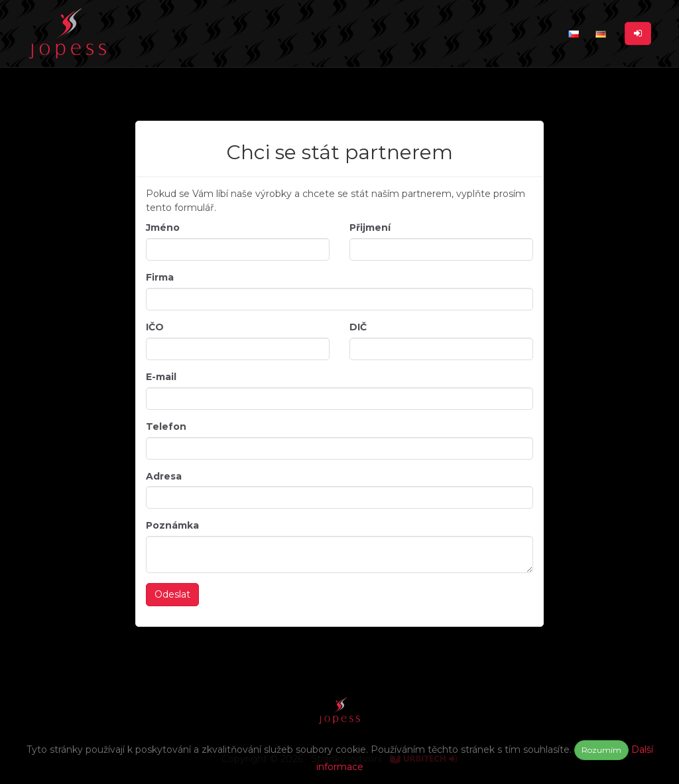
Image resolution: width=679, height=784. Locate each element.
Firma (160, 277)
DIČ (358, 327)
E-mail (161, 377)
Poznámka (172, 525)
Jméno (163, 228)
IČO (155, 327)
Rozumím (601, 750)
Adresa (164, 476)
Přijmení (370, 228)
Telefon (166, 426)
